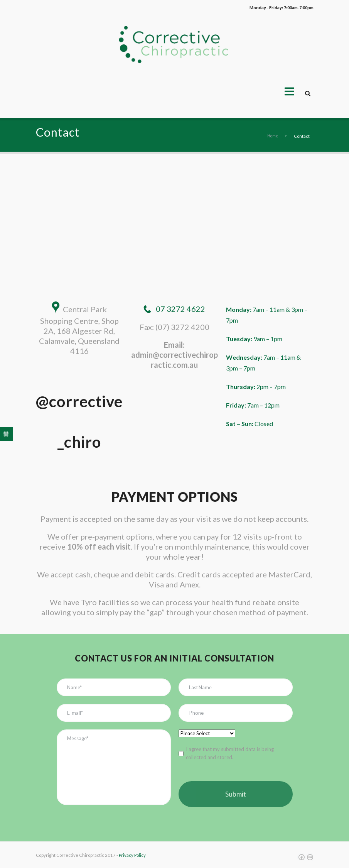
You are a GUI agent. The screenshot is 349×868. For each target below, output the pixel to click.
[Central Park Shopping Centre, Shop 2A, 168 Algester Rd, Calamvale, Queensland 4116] (174, 219)
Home (272, 136)
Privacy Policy (132, 855)
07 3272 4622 (180, 309)
